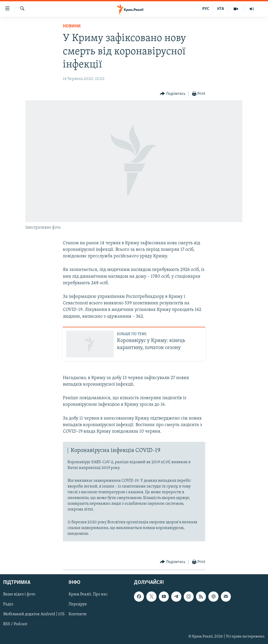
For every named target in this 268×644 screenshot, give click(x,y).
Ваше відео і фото (19, 594)
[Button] (173, 94)
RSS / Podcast (15, 624)
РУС (206, 9)
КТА (221, 9)
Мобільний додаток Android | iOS (34, 614)
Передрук (78, 605)
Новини (72, 26)
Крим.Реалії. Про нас (88, 594)
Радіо (8, 605)
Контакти (78, 614)
